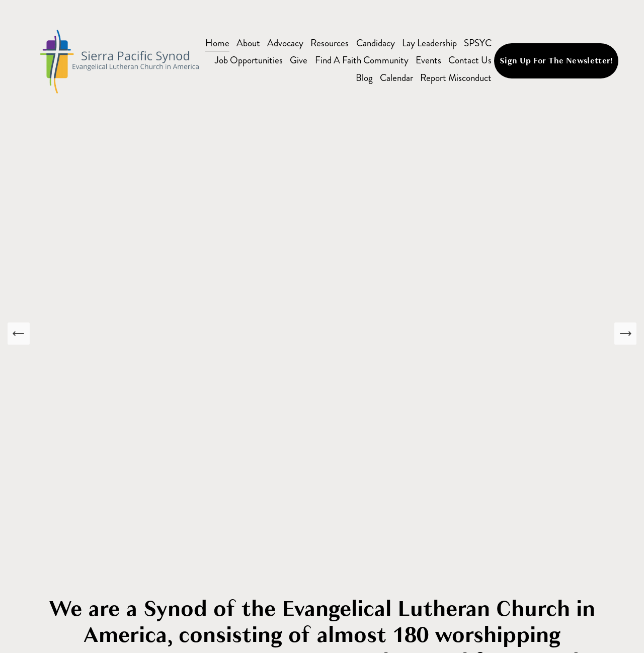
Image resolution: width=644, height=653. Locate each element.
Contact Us (470, 60)
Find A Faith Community (362, 60)
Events (428, 60)
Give (299, 60)
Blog (364, 78)
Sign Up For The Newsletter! (556, 61)
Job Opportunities (249, 60)
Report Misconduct (456, 78)
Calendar (396, 78)
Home (217, 43)
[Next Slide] (625, 334)
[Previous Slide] (19, 334)
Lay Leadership (429, 43)
